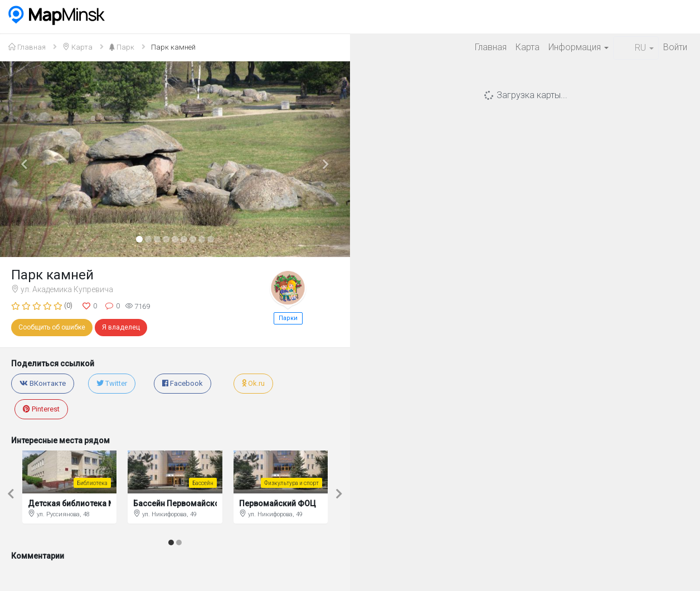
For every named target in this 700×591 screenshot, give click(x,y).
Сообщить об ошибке (52, 327)
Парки (288, 318)
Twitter (112, 383)
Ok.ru (253, 383)
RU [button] (636, 48)
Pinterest (41, 409)
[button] (26, 159)
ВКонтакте (43, 383)
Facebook (183, 383)
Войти (675, 47)
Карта (528, 47)
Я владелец (121, 327)
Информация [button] (579, 47)
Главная (491, 47)
